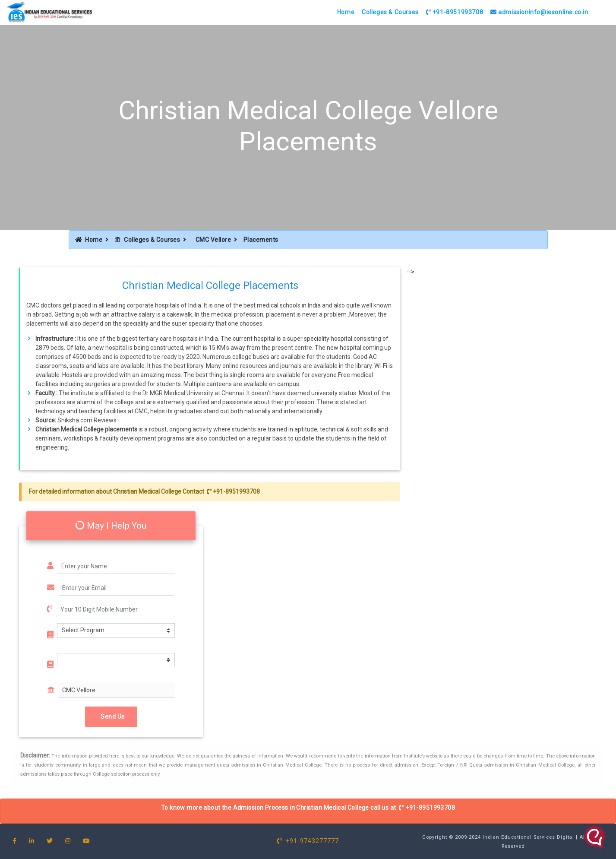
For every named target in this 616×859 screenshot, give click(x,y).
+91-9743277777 (308, 841)
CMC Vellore (213, 240)
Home (346, 12)
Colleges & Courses (390, 12)
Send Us (111, 716)
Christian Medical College (147, 491)
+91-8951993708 (455, 12)
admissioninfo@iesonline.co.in (539, 12)
